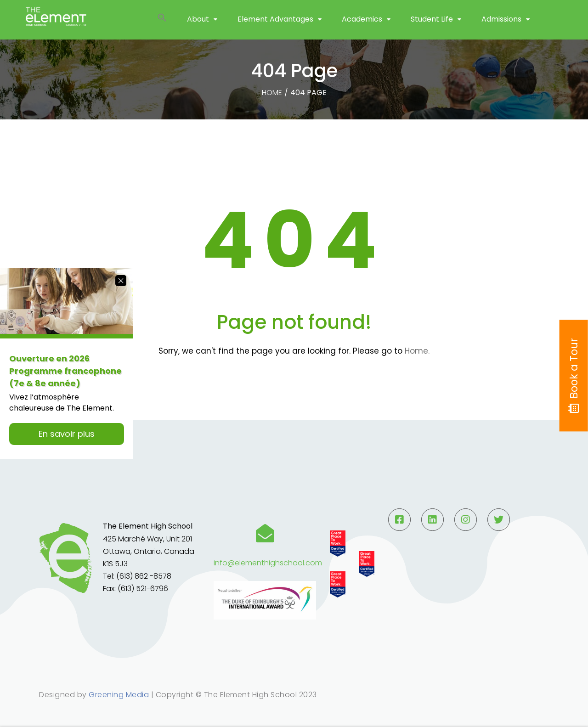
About (198, 27)
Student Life (432, 27)
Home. (417, 351)
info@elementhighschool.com (268, 563)
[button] (162, 28)
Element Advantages (275, 27)
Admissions (501, 27)
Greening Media (119, 695)
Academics (362, 27)
